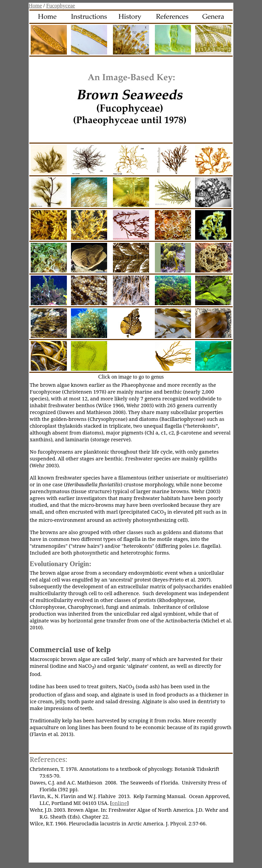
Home (35, 6)
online (119, 803)
